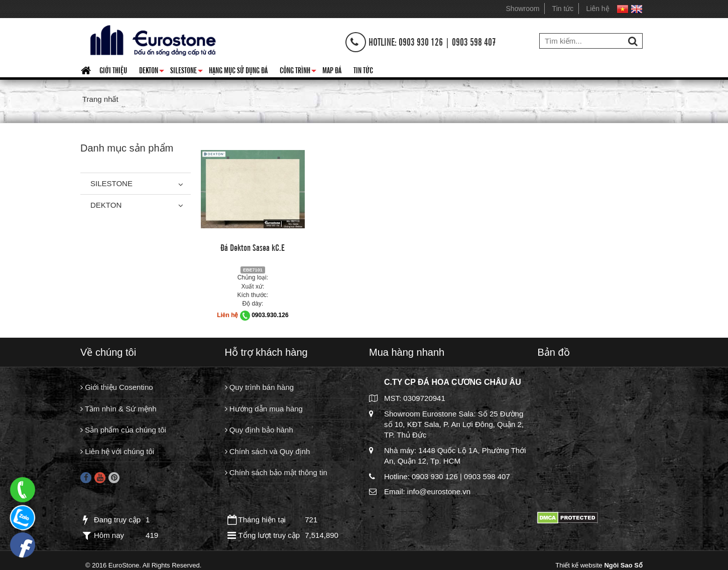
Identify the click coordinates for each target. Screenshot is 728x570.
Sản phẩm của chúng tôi (123, 430)
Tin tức (563, 9)
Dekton (152, 72)
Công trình (298, 72)
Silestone (187, 72)
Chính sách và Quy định (268, 451)
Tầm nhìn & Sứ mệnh (118, 409)
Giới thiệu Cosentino (117, 387)
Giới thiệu (113, 70)
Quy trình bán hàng (260, 387)
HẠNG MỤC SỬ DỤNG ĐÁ (238, 70)
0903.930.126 (270, 315)
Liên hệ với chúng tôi (117, 451)
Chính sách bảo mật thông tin (276, 472)
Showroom (523, 9)
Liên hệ (598, 9)
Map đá (332, 70)
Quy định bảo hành (259, 430)
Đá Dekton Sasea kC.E (253, 247)
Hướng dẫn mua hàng (264, 409)
